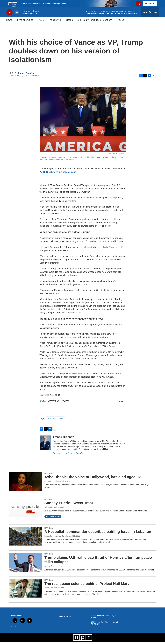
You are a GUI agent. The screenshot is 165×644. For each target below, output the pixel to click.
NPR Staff (48, 568)
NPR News (49, 475)
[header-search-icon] (140, 7)
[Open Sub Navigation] (14, 26)
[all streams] (150, 18)
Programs (55, 26)
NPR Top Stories (56, 420)
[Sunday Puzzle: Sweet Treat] (25, 509)
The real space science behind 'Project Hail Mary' (87, 585)
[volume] (17, 18)
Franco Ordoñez (26, 79)
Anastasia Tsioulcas (52, 483)
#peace (72, 370)
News (9, 26)
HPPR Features (25, 26)
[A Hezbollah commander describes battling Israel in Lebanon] (25, 538)
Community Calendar (90, 26)
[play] (9, 18)
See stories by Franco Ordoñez (69, 455)
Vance (99, 265)
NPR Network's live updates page (60, 178)
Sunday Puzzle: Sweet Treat (69, 504)
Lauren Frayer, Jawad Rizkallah (57, 538)
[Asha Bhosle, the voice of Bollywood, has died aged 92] (25, 483)
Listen (70, 26)
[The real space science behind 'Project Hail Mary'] (25, 590)
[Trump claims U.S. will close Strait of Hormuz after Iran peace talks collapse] (25, 564)
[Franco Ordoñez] (45, 444)
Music (42, 26)
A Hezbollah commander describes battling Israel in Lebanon (98, 533)
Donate (152, 6)
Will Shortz (49, 509)
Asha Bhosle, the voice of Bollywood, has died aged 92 (93, 478)
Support (108, 26)
